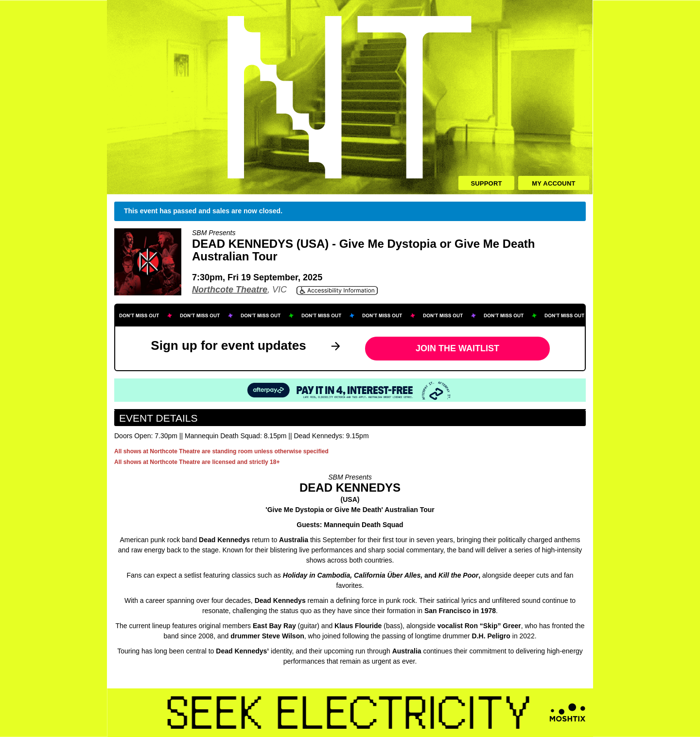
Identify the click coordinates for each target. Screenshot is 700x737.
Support (486, 183)
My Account (553, 183)
